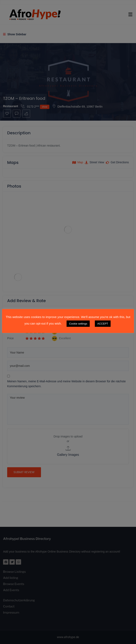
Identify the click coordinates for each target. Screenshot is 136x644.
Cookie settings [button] (78, 324)
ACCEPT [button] (103, 324)
